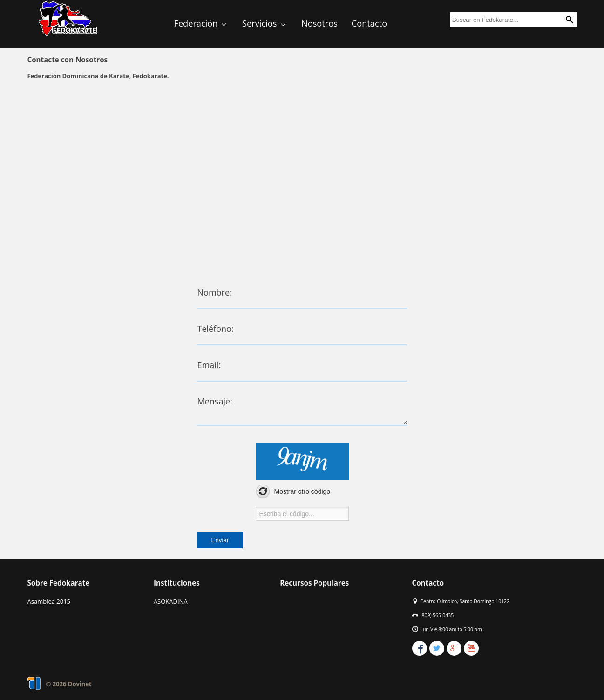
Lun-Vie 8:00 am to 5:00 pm (451, 629)
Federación (201, 23)
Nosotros (319, 23)
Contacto (369, 23)
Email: (209, 365)
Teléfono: (216, 329)
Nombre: (215, 292)
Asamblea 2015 (49, 601)
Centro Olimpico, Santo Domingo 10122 (465, 601)
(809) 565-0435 (437, 615)
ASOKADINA (171, 601)
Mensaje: (215, 401)
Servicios (265, 23)
